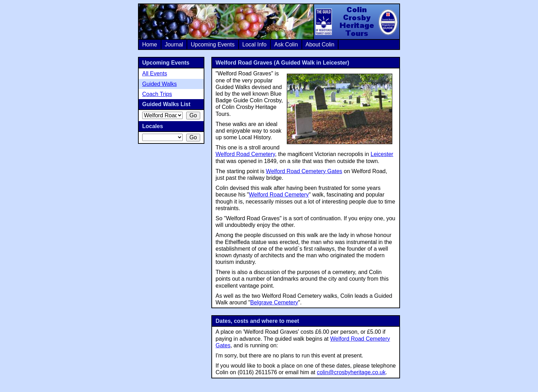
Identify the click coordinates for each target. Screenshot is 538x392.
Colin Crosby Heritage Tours (356, 22)
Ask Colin (286, 45)
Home (150, 45)
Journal (174, 45)
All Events (155, 73)
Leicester (382, 154)
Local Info (255, 45)
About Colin (320, 45)
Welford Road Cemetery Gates (304, 171)
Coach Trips (157, 94)
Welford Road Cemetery (245, 154)
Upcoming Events (213, 45)
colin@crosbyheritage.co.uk (351, 372)
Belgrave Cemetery (274, 302)
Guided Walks (159, 84)
